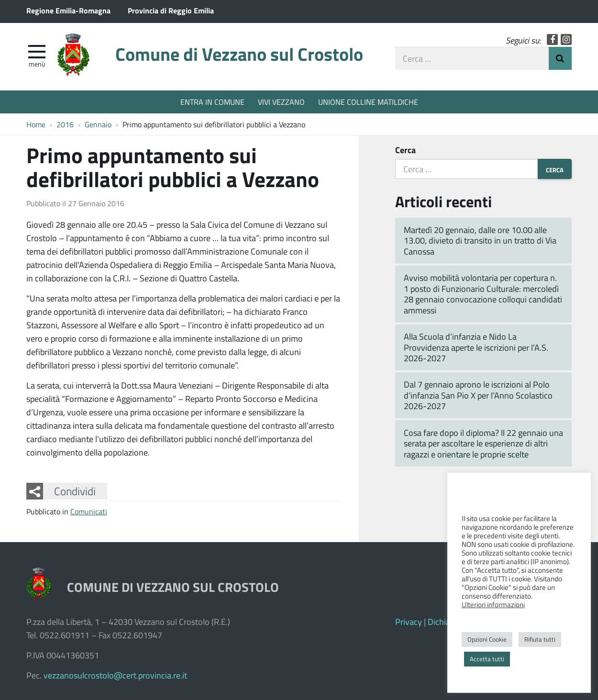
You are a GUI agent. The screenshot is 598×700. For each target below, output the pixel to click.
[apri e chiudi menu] (37, 51)
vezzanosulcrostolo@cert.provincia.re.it (115, 675)
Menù (37, 64)
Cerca (405, 150)
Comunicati (89, 511)
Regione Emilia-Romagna (68, 10)
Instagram (566, 39)
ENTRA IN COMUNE (212, 102)
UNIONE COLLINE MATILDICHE (368, 102)
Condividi (75, 491)
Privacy (409, 622)
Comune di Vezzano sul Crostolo (239, 54)
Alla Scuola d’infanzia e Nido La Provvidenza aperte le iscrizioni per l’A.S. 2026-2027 (476, 347)
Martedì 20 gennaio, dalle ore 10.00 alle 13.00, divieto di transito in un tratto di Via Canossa (480, 240)
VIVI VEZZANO (281, 102)
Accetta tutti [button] (487, 659)
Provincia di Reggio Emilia (171, 10)
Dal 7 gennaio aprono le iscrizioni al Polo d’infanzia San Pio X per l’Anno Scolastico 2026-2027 (478, 395)
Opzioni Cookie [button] (487, 639)
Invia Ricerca (560, 58)
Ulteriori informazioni (493, 604)
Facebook (552, 39)
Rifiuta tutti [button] (540, 639)
